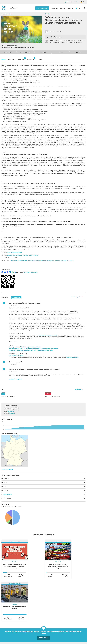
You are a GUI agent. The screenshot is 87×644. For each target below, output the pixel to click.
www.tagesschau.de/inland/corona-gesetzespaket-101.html (25, 347)
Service (63, 8)
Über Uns (70, 8)
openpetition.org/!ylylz (31, 272)
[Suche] (85, 8)
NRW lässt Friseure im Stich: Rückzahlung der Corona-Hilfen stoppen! (58, 566)
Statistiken (40, 59)
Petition (3, 59)
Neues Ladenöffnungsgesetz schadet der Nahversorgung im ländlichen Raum (15, 566)
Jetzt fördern (43, 638)
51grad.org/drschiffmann (16, 355)
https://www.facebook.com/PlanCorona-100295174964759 (23, 255)
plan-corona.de (7, 494)
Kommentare (30, 59)
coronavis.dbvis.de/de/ (73, 357)
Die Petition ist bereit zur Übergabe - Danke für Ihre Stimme (25, 303)
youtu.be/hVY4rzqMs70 (15, 379)
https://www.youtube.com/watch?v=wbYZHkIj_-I (61, 261)
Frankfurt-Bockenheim (15, 583)
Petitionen (55, 8)
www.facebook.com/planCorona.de (48, 335)
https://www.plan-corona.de (15, 252)
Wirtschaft (48, 14)
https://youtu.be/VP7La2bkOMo (19, 261)
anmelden (75, 2)
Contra (48, 394)
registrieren (67, 2)
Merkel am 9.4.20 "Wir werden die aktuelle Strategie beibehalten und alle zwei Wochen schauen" (35, 369)
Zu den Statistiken (6, 469)
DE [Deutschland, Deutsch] (82, 2)
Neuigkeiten (21, 59)
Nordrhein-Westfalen (58, 541)
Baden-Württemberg (15, 541)
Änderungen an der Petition (16, 362)
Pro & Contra (12, 59)
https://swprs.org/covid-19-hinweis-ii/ (38, 261)
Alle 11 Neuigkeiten (76, 297)
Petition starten (42, 8)
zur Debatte (78, 389)
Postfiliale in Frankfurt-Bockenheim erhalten (15, 607)
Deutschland (9, 14)
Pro (3, 394)
